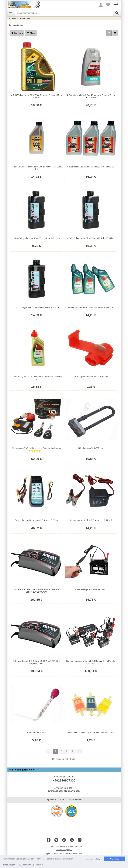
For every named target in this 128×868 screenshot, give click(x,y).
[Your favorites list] (108, 5)
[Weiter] (79, 751)
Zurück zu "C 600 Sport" (21, 18)
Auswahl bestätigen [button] (94, 859)
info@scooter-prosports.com (64, 791)
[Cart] (116, 5)
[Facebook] (49, 840)
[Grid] (109, 33)
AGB (62, 800)
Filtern (31, 33)
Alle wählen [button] (114, 859)
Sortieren (17, 33)
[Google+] (80, 840)
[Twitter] (56, 840)
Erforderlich (26, 865)
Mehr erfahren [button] (67, 859)
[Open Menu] (11, 13)
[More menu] (101, 5)
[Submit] (117, 13)
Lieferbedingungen (64, 850)
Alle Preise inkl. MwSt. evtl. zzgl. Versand (64, 847)
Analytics (40, 865)
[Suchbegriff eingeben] (64, 13)
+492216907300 (64, 780)
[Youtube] (72, 840)
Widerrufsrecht (75, 800)
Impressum (51, 800)
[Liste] (115, 33)
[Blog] (64, 840)
